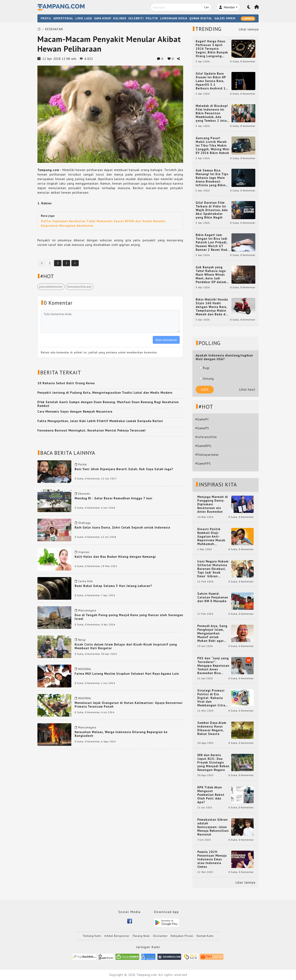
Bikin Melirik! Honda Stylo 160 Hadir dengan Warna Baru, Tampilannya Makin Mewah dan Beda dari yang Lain (213, 307)
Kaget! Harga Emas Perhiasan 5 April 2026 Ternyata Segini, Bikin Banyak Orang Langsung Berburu (212, 49)
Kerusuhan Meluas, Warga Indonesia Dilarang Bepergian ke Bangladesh (121, 734)
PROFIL (46, 18)
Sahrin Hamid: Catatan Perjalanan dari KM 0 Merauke (213, 597)
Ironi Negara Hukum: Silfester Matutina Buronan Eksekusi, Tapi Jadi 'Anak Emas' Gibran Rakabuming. (213, 569)
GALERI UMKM (225, 18)
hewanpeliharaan (79, 287)
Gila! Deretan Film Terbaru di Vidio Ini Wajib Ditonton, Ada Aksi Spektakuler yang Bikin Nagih (212, 210)
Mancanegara (87, 610)
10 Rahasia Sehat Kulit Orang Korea (66, 383)
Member (227, 7)
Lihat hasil (247, 389)
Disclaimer (160, 936)
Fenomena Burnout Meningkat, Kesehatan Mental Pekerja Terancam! (92, 430)
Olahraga (84, 523)
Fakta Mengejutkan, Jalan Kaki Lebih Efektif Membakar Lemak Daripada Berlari (100, 421)
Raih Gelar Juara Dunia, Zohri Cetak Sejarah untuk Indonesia (122, 527)
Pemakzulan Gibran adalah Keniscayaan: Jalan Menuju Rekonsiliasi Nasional (213, 827)
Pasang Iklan (141, 936)
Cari (206, 7)
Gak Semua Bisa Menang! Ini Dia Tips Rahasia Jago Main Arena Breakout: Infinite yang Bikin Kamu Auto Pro (212, 178)
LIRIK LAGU (84, 18)
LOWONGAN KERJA (174, 18)
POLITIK (152, 18)
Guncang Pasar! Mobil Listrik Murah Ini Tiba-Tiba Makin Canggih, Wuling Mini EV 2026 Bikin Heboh (213, 146)
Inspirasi (84, 552)
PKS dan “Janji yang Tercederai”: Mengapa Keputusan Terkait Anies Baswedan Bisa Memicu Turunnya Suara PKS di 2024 (213, 666)
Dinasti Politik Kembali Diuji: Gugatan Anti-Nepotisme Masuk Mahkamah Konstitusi (211, 537)
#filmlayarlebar (207, 455)
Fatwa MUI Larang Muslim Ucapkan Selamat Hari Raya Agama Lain (127, 674)
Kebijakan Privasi (182, 936)
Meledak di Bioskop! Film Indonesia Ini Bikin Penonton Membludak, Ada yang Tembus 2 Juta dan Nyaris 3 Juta (212, 113)
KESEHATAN (54, 29)
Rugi (204, 368)
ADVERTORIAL (63, 18)
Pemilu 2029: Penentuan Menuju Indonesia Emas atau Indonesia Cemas (212, 859)
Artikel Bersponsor (117, 936)
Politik (83, 465)
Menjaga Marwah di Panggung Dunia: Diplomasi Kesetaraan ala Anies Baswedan (213, 504)
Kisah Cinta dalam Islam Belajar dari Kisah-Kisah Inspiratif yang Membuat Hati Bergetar (126, 646)
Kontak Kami (205, 936)
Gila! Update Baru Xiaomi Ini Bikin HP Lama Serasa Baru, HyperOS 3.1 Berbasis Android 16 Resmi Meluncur (212, 81)
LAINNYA (248, 19)
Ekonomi (84, 494)
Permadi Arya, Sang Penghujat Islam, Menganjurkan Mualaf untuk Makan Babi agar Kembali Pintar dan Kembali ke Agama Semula (213, 633)
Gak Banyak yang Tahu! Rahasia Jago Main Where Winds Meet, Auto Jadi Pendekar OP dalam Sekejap (211, 275)
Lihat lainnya (249, 29)
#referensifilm (206, 437)
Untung (206, 379)
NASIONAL (85, 669)
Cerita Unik (86, 581)
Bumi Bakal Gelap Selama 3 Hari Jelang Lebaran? (113, 586)
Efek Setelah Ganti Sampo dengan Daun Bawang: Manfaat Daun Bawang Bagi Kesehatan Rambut (108, 404)
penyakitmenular (51, 287)
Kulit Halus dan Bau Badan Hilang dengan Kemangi (115, 557)
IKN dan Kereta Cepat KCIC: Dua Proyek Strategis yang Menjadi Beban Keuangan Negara (213, 762)
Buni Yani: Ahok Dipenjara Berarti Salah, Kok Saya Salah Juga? (124, 469)
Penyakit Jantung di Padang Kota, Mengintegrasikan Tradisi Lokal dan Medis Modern (105, 393)
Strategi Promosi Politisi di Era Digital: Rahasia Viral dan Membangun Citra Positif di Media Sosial (211, 698)
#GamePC (202, 419)
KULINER (120, 18)
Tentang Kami (92, 936)
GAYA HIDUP (103, 18)
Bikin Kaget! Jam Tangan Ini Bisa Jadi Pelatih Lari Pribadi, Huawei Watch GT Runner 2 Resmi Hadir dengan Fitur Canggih (213, 242)
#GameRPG (203, 446)
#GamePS (202, 428)
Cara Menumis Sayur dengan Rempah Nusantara (75, 411)
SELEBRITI (136, 18)
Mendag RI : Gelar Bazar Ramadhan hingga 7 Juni (113, 498)
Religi (82, 640)
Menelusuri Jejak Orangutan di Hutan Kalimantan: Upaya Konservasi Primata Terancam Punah (129, 705)
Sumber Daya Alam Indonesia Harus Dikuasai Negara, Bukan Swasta (212, 728)
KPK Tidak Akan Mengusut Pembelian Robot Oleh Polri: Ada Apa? (211, 795)
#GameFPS (203, 463)
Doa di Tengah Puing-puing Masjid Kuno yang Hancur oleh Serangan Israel (129, 617)
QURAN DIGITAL (201, 18)
